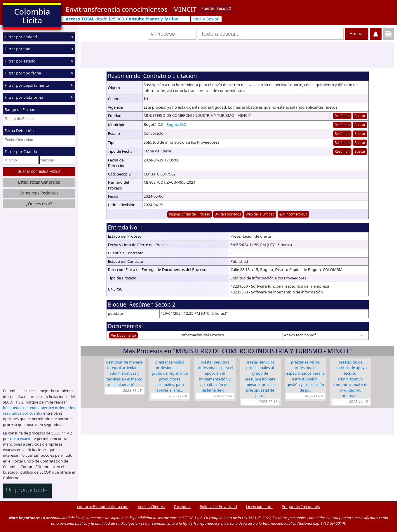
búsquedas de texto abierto (27, 408)
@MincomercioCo (293, 214)
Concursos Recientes (39, 193)
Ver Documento (123, 335)
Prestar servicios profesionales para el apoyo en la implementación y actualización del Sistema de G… (215, 376)
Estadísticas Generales (39, 182)
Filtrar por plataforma (24, 97)
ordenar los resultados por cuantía (39, 410)
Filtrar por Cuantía (21, 152)
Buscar (360, 116)
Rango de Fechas (20, 109)
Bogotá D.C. (177, 124)
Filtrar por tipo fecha (23, 73)
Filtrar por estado (20, 61)
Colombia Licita (32, 16)
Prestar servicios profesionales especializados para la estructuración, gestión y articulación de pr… (305, 376)
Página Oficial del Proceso (189, 214)
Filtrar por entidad (21, 37)
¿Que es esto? (39, 204)
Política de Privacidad (218, 507)
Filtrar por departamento (27, 85)
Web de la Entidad (260, 214)
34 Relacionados (228, 214)
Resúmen (342, 116)
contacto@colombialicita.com (103, 507)
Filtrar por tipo (18, 49)
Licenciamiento (259, 507)
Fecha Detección (19, 131)
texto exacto (21, 439)
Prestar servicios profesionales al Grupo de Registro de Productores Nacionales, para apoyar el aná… (170, 376)
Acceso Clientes (151, 507)
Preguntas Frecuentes (301, 507)
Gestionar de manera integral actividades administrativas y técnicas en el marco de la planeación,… (124, 373)
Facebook (182, 507)
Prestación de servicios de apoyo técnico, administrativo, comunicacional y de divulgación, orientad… (351, 379)
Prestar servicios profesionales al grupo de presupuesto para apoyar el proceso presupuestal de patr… (260, 379)
